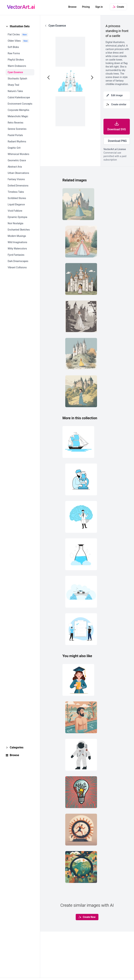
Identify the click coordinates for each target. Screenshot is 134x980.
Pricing (86, 7)
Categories (17, 747)
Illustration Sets (20, 26)
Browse (72, 7)
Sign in (99, 7)
